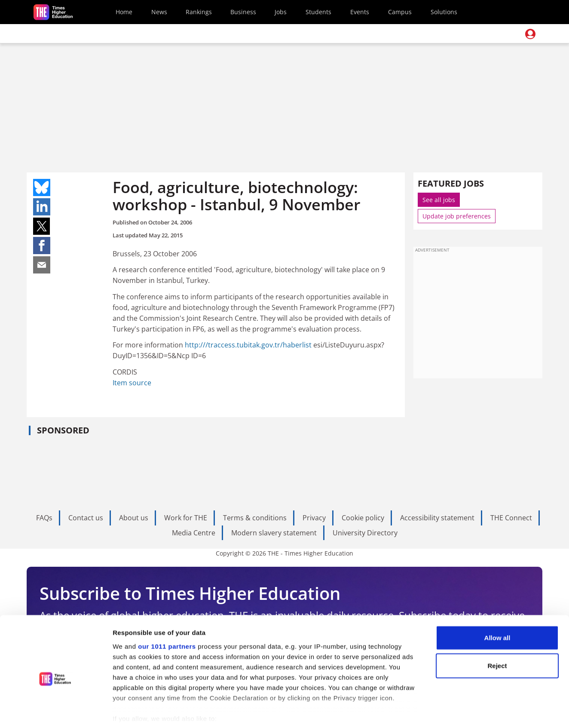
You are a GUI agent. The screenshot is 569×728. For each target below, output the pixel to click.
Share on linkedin (42, 207)
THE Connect (511, 518)
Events (360, 12)
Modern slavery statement (274, 533)
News (159, 12)
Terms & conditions (255, 518)
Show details (451, 711)
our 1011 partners (167, 605)
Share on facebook (42, 246)
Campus (400, 12)
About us (134, 518)
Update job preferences (457, 216)
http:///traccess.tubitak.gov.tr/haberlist (248, 345)
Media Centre (194, 533)
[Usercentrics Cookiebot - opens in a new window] (56, 711)
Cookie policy (363, 518)
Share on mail (42, 265)
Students (318, 12)
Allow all (497, 597)
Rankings (199, 12)
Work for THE (186, 518)
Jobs (281, 12)
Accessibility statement (437, 518)
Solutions (444, 12)
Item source (132, 383)
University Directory (365, 533)
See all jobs (439, 200)
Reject (497, 625)
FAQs (44, 518)
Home (124, 12)
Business (243, 12)
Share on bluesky (42, 187)
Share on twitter (42, 226)
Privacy (314, 518)
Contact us (86, 518)
